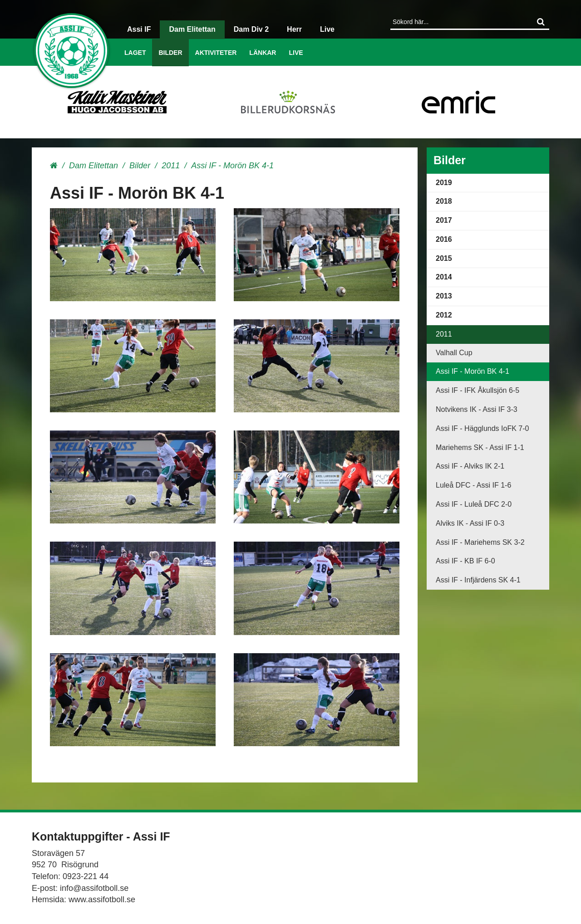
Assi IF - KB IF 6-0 (465, 561)
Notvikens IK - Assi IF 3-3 (477, 409)
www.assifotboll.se (102, 900)
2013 (444, 296)
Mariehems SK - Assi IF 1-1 (480, 447)
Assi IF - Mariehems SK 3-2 (480, 542)
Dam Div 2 (251, 29)
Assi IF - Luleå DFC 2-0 (474, 504)
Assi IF (139, 29)
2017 (444, 220)
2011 (171, 166)
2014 (444, 277)
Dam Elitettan (192, 29)
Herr (294, 29)
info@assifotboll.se (94, 888)
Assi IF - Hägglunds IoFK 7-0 (482, 428)
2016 (444, 239)
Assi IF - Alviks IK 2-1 (470, 466)
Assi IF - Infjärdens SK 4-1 (478, 580)
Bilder (170, 53)
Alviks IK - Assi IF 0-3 (470, 523)
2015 (444, 258)
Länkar (263, 53)
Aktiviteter (216, 53)
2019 (444, 183)
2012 (444, 315)
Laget (135, 53)
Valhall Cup (454, 353)
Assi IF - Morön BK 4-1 (473, 371)
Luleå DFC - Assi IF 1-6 (473, 485)
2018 (444, 201)
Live (296, 53)
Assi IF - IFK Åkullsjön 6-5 (478, 390)
